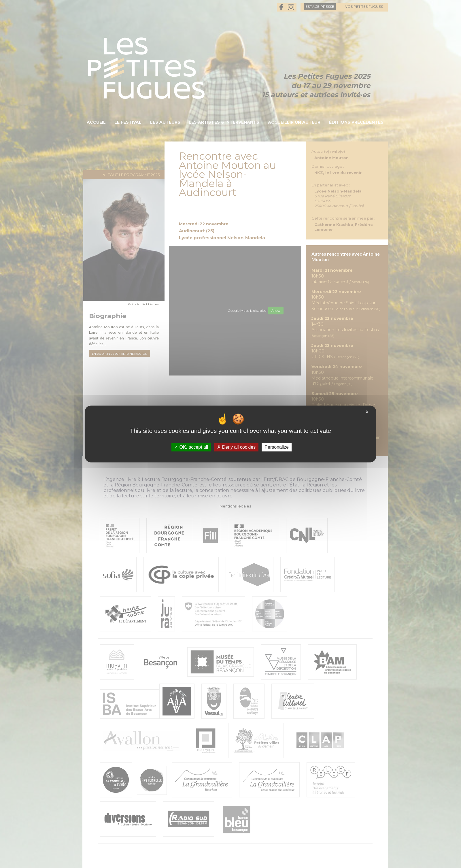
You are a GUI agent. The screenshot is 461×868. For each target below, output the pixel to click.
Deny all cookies (236, 447)
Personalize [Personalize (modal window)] (277, 447)
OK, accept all (191, 447)
